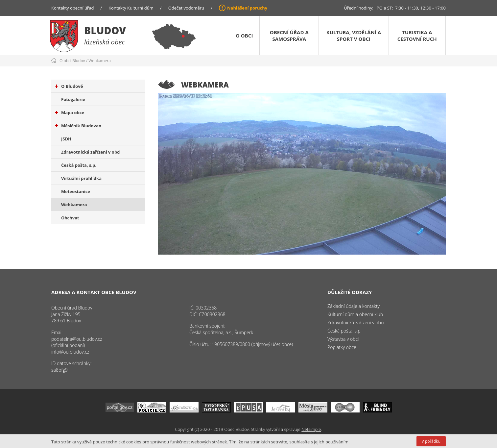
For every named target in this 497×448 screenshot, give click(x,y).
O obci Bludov (72, 61)
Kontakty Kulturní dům (131, 8)
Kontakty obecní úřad (72, 8)
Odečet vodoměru (186, 8)
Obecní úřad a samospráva (289, 36)
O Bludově (69, 86)
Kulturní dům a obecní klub (355, 314)
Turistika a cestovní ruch (417, 36)
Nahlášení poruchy (247, 8)
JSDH (66, 139)
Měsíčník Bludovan (78, 126)
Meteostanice (76, 191)
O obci (244, 36)
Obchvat (70, 218)
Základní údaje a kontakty (354, 306)
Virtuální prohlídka (81, 178)
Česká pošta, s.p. (79, 165)
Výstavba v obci (343, 339)
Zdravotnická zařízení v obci (91, 152)
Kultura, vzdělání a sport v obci (354, 36)
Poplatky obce (342, 347)
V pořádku (431, 441)
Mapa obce (70, 112)
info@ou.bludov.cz (70, 352)
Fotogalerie (73, 99)
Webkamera (100, 61)
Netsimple (311, 429)
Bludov (105, 30)
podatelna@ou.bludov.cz (77, 339)
